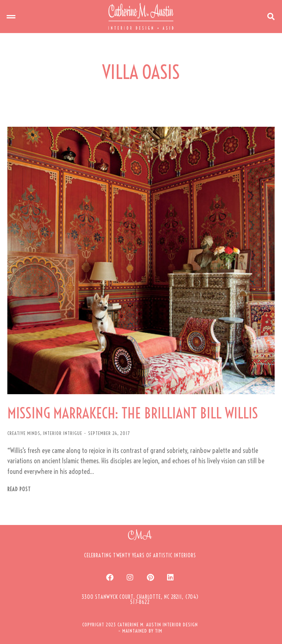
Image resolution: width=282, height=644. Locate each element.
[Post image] (141, 260)
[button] (11, 17)
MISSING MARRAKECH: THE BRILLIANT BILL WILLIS (133, 413)
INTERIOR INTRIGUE (63, 433)
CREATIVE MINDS (24, 433)
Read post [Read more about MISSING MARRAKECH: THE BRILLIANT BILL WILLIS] (19, 490)
